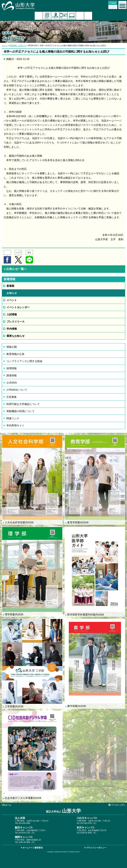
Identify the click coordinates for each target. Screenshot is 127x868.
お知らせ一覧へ (15, 269)
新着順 (10, 286)
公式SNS (12, 383)
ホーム (5, 46)
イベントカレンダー (18, 307)
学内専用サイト (15, 425)
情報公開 (12, 347)
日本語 (113, 3)
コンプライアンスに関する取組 (24, 361)
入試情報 (12, 314)
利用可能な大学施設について (23, 404)
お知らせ (12, 293)
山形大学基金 (88, 16)
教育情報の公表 (15, 354)
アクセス (55, 16)
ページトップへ (118, 805)
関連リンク (13, 418)
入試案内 (39, 16)
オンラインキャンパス (72, 16)
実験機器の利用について (21, 411)
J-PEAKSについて (17, 390)
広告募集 (12, 397)
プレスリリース (16, 322)
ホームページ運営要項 (33, 848)
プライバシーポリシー (96, 848)
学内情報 (12, 329)
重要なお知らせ (16, 336)
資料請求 (47, 16)
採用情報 (12, 368)
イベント (12, 300)
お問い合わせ (63, 16)
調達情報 (12, 375)
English (113, 7)
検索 (80, 16)
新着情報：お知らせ (18, 46)
